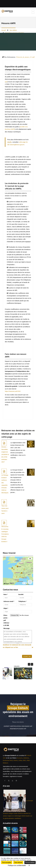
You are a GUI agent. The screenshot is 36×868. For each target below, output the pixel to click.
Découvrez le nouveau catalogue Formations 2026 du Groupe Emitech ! (5, 534)
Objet (6, 608)
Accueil (4, 30)
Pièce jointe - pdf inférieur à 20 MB (6, 620)
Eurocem (20, 758)
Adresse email (9, 601)
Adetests (26, 758)
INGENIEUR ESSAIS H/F (18, 729)
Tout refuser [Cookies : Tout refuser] (18, 862)
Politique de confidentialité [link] (17, 865)
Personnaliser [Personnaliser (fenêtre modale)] (30, 862)
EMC (24, 760)
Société (21, 594)
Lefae (20, 760)
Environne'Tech (8, 760)
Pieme (16, 760)
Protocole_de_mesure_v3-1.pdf (25, 57)
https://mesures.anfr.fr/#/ (13, 391)
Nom (6, 594)
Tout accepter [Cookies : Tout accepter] (7, 862)
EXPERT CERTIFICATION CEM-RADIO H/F (18, 726)
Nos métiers (13, 30)
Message (6, 628)
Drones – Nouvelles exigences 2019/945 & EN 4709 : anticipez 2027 (5, 454)
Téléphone (22, 601)
